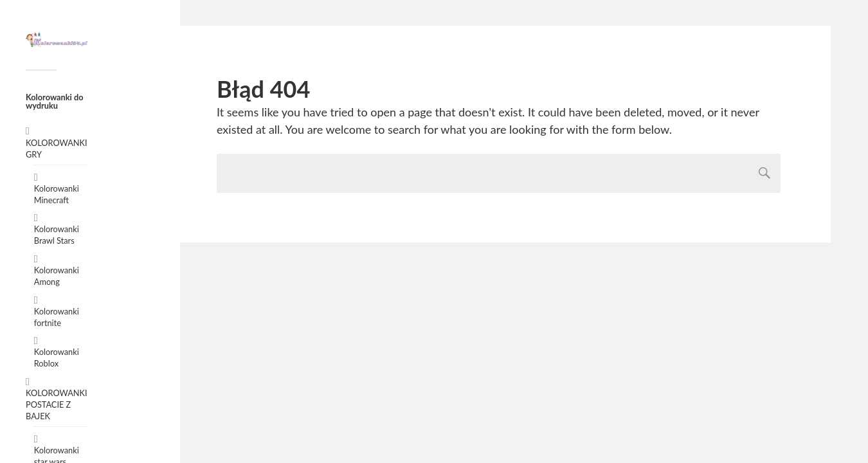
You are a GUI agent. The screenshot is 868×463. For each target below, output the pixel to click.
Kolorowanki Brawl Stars (57, 235)
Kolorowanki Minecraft (57, 194)
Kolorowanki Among (57, 276)
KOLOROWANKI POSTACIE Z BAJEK (57, 404)
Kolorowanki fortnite (57, 317)
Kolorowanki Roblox (57, 358)
